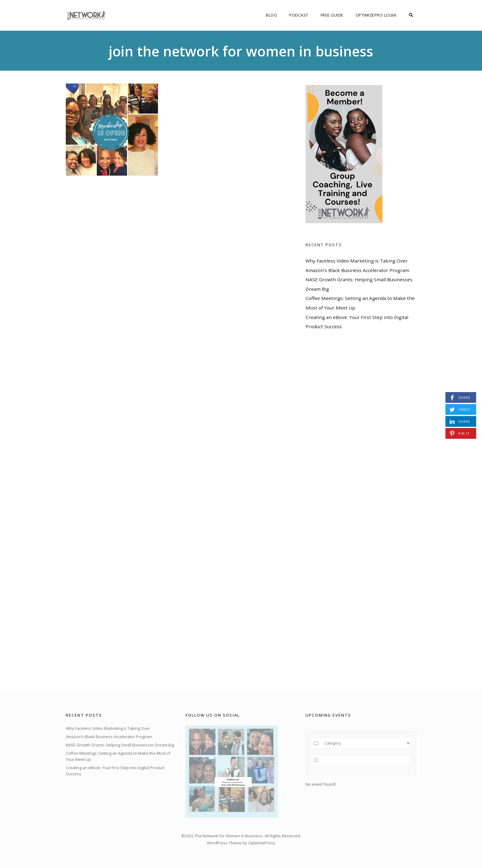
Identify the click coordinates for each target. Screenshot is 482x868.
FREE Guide (332, 15)
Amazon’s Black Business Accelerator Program (357, 270)
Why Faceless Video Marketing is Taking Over (357, 261)
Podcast (299, 15)
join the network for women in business (241, 51)
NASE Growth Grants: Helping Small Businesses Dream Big (120, 745)
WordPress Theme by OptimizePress (241, 843)
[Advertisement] (352, 511)
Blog (271, 15)
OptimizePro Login (376, 15)
